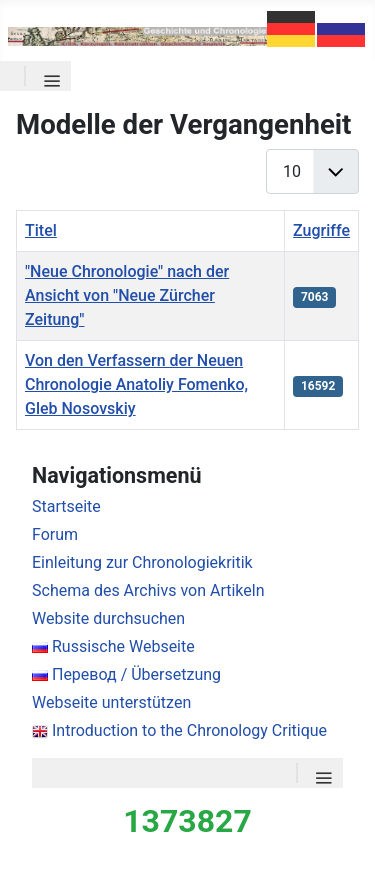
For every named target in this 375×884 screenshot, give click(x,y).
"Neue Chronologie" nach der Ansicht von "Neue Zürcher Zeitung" (127, 295)
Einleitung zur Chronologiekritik (142, 562)
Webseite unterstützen (111, 702)
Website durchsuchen (108, 618)
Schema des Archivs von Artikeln (148, 590)
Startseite (66, 506)
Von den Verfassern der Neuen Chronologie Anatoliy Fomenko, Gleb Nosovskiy (136, 384)
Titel (41, 230)
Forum (55, 534)
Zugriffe (321, 230)
